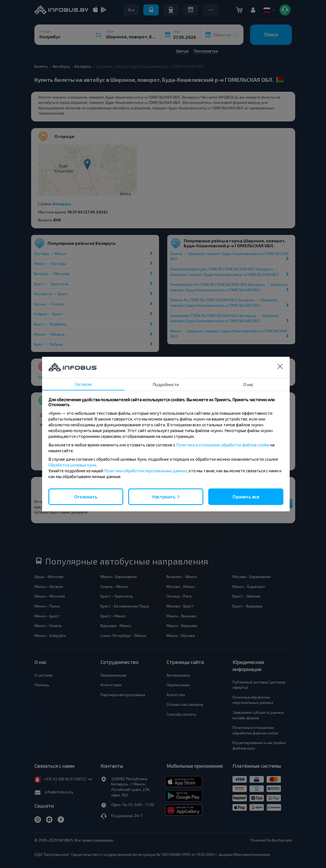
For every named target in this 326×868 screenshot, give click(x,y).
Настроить (164, 496)
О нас (248, 384)
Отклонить (86, 496)
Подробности (166, 384)
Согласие (83, 384)
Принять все (246, 496)
